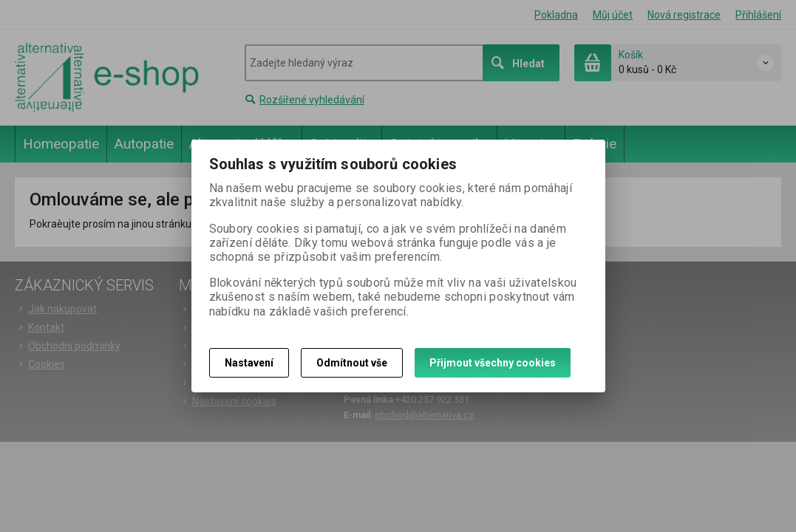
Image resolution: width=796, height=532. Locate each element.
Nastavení (249, 363)
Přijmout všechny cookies (493, 363)
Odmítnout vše (352, 363)
